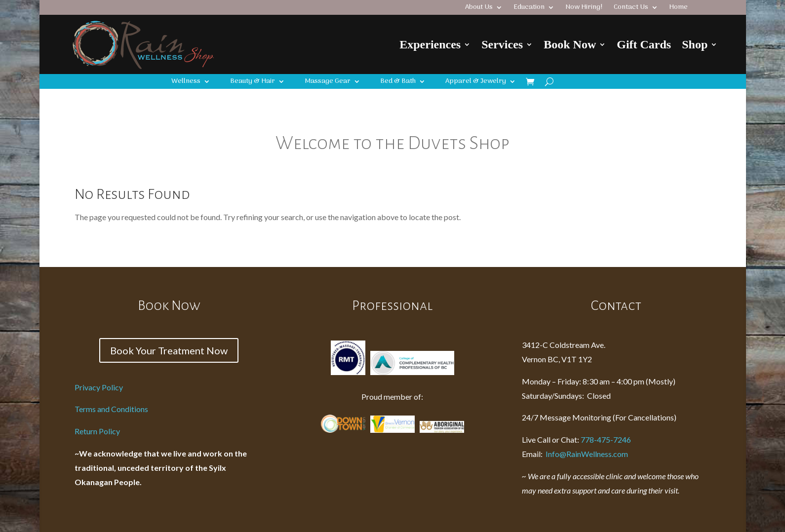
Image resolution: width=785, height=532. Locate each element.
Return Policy (97, 431)
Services (502, 44)
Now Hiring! (584, 8)
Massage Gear (328, 82)
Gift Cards (644, 44)
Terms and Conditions (111, 409)
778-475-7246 (606, 439)
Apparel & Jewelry (476, 82)
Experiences (430, 44)
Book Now (570, 44)
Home (678, 8)
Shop (695, 44)
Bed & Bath (398, 82)
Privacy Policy (99, 387)
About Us (479, 8)
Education (529, 8)
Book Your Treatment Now (169, 350)
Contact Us (631, 8)
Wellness (186, 82)
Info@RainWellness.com (575, 454)
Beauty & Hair (253, 82)
